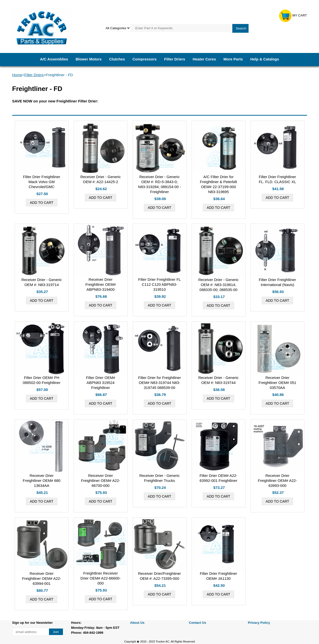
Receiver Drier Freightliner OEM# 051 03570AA (277, 383)
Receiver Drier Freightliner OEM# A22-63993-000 (277, 481)
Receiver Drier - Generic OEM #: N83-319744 (219, 380)
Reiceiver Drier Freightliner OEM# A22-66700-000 (101, 481)
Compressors (145, 59)
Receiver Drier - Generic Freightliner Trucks (160, 478)
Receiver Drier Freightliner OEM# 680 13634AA (42, 481)
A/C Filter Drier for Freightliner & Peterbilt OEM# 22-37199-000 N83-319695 (218, 184)
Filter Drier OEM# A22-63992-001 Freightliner (219, 478)
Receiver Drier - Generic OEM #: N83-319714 (42, 282)
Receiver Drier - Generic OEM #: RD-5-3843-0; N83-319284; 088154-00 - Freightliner (160, 184)
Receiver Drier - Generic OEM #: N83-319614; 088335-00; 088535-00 (219, 285)
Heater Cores (204, 59)
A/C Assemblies (54, 59)
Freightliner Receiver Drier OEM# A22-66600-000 (101, 578)
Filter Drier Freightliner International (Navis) (277, 282)
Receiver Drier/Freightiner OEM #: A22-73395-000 (160, 576)
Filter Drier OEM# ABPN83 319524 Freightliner (101, 383)
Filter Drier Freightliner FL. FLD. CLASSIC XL (277, 179)
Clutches (117, 59)
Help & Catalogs (265, 59)
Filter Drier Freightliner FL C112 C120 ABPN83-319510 (159, 284)
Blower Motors (89, 59)
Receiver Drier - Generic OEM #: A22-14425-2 (101, 179)
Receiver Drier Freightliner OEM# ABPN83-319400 (101, 284)
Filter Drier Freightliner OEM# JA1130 (218, 576)
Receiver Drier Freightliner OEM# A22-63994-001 (42, 578)
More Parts (233, 59)
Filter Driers (175, 59)
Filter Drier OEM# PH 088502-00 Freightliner (42, 380)
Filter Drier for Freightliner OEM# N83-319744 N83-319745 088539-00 (159, 383)
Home (17, 75)
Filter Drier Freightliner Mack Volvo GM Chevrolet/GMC (42, 182)
